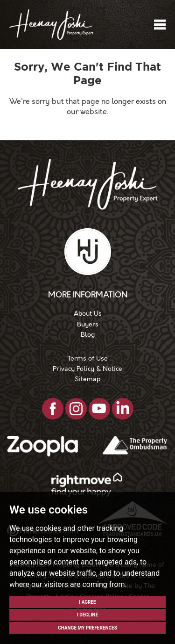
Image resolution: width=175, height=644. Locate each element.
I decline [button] (87, 615)
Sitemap (87, 379)
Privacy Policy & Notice (87, 369)
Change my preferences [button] (87, 628)
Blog (88, 335)
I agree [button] (87, 602)
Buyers (88, 324)
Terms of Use (88, 358)
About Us (88, 314)
